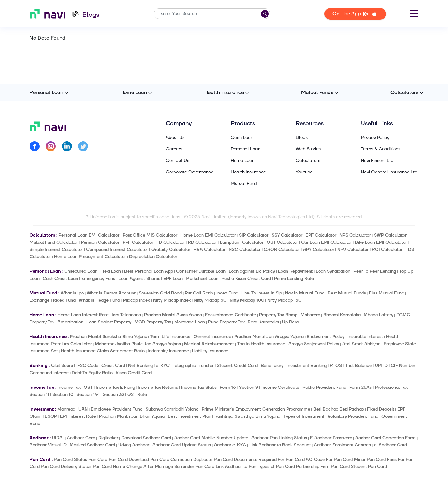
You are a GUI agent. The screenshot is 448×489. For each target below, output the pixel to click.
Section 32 (113, 395)
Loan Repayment (295, 271)
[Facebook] (35, 148)
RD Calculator (202, 242)
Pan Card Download (129, 460)
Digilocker (108, 438)
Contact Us (177, 161)
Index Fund (227, 293)
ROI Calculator (387, 249)
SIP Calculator (254, 235)
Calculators (404, 92)
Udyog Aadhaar (134, 445)
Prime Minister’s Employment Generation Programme (256, 409)
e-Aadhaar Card (390, 445)
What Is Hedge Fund (99, 300)
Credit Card (113, 366)
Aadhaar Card (81, 438)
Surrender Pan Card (194, 466)
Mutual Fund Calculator (54, 242)
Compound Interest (49, 373)
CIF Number (403, 366)
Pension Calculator (100, 242)
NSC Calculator (245, 249)
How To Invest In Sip (262, 293)
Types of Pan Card (276, 466)
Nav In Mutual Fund (305, 293)
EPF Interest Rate (78, 416)
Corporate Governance (190, 172)
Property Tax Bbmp (278, 315)
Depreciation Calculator (153, 257)
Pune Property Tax (226, 322)
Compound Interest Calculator (117, 249)
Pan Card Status (70, 460)
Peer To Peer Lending (375, 271)
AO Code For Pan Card (329, 460)
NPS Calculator (355, 235)
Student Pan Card (369, 466)
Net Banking (140, 366)
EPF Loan (173, 278)
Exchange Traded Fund (53, 300)
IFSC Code (87, 366)
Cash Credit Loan (60, 278)
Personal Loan (46, 92)
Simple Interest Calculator (56, 249)
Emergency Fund (98, 278)
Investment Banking (307, 366)
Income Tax (69, 387)
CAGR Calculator (282, 249)
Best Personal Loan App (149, 271)
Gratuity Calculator (171, 249)
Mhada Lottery (378, 315)
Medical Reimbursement (209, 344)
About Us (175, 138)
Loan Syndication (333, 271)
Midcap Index (136, 300)
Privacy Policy (375, 138)
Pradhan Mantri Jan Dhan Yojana (132, 416)
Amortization (70, 322)
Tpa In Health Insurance (261, 344)
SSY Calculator (287, 235)
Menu (414, 14)
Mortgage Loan (190, 322)
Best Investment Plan (189, 416)
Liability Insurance (210, 351)
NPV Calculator (353, 249)
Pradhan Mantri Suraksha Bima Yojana (109, 337)
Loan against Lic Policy (252, 271)
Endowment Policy (326, 337)
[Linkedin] (67, 148)
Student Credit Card (237, 366)
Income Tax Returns (158, 387)
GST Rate (137, 395)
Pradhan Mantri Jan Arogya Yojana (269, 337)
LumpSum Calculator (242, 242)
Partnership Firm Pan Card (323, 466)
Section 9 (249, 387)
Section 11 (39, 395)
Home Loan (134, 92)
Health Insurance (224, 92)
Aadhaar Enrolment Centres (342, 445)
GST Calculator (282, 242)
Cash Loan (242, 138)
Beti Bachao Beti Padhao (339, 409)
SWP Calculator (390, 235)
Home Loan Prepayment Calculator (90, 257)
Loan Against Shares (139, 278)
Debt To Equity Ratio (92, 373)
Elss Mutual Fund (387, 293)
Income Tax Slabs (199, 387)
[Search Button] (265, 14)
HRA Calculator (210, 249)
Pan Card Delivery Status (66, 466)
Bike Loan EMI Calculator (381, 242)
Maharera (310, 315)
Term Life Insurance (170, 337)
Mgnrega (66, 409)
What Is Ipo (72, 293)
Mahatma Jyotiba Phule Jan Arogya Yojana (138, 344)
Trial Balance (358, 366)
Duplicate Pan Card (213, 460)
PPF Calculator (138, 242)
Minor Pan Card (370, 460)
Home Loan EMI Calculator (208, 235)
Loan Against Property (109, 322)
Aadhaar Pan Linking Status (279, 438)
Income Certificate (280, 387)
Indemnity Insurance (168, 351)
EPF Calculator (321, 235)
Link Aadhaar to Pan (236, 466)
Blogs (91, 15)
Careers (174, 149)
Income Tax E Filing (115, 387)
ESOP (51, 416)
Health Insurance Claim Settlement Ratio (103, 351)
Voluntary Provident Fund (353, 416)
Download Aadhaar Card (146, 438)
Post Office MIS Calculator (150, 235)
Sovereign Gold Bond (160, 293)
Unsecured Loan (81, 271)
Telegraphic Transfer (193, 366)
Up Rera (290, 322)
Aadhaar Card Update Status (182, 445)
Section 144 (88, 395)
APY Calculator (319, 249)
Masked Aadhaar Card (92, 445)
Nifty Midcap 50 (210, 300)
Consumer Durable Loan (201, 271)
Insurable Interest (365, 337)
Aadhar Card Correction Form (385, 438)
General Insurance (212, 337)
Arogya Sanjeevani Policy (314, 344)
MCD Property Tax (153, 322)
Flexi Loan (111, 271)
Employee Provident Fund (117, 409)
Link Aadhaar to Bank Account (280, 445)
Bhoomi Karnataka (342, 315)
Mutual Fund (244, 184)
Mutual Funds (317, 92)
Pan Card (98, 460)
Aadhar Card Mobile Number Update (211, 438)
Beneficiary (272, 366)
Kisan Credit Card (134, 373)
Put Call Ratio (199, 293)
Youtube (304, 172)
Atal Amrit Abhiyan (361, 344)
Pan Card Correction (171, 460)
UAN (83, 409)
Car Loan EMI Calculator (327, 242)
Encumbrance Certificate (231, 315)
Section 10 (63, 395)
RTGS (336, 366)
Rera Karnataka (263, 322)
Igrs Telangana (126, 315)
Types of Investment (304, 416)
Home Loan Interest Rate (83, 315)
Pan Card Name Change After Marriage (133, 466)
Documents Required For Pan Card (269, 460)
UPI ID (381, 366)
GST (88, 387)
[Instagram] (51, 148)
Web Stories (308, 149)
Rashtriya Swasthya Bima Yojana (247, 416)
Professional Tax (391, 387)
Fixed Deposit (381, 409)
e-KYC (163, 366)
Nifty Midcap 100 (247, 300)
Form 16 (228, 387)
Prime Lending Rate (294, 278)
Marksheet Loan (202, 278)
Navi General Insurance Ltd (389, 172)
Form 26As (361, 387)
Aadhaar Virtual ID (48, 445)
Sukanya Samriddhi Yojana (172, 409)
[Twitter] (83, 148)
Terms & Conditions (381, 149)
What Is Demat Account (111, 293)
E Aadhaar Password (331, 438)
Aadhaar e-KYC (230, 445)
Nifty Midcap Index (172, 300)
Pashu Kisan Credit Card (246, 278)
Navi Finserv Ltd (377, 161)
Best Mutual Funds (347, 293)
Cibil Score (62, 366)
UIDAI (58, 438)
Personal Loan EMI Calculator (89, 235)
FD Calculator (171, 242)
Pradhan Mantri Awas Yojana (173, 315)
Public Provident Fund (324, 387)
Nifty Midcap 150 (284, 300)
